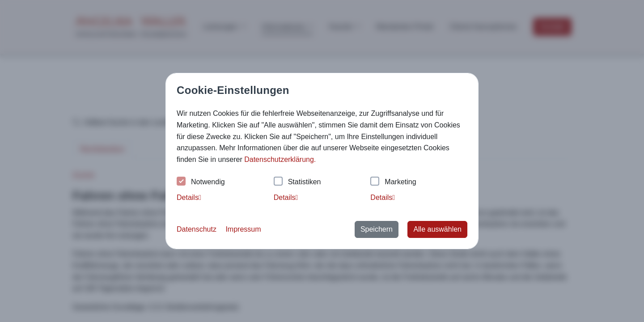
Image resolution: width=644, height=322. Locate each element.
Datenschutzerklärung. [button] (280, 159)
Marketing (393, 182)
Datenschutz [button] (197, 229)
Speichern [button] (377, 229)
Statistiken (297, 182)
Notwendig (201, 182)
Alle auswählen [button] (437, 229)
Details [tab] (189, 197)
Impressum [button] (243, 229)
